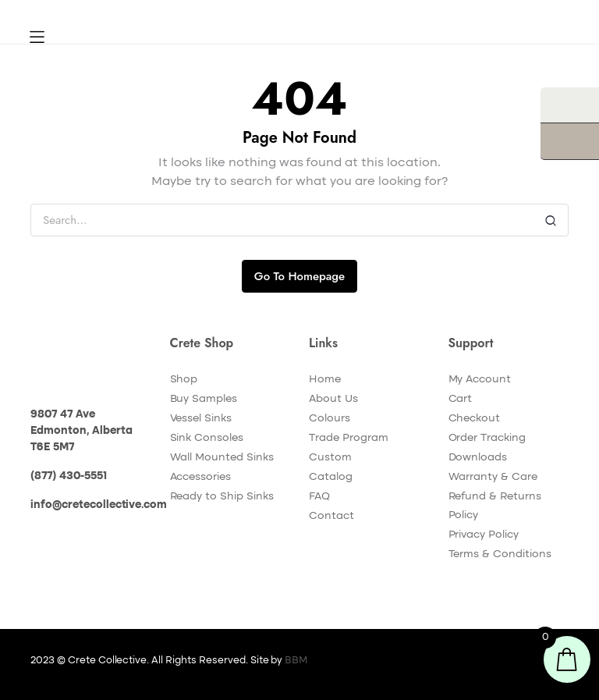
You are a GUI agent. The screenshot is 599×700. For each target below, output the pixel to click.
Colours (330, 418)
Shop (184, 379)
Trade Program (349, 438)
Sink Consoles (207, 438)
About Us (333, 399)
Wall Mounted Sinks (222, 457)
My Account (480, 379)
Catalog (331, 477)
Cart (461, 399)
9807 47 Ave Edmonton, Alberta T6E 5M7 (82, 431)
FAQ (319, 496)
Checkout (475, 418)
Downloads (478, 457)
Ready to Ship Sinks (222, 496)
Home (325, 379)
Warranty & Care (493, 477)
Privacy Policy (484, 535)
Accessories (201, 477)
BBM (296, 661)
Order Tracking (487, 438)
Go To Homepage (299, 276)
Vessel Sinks (201, 418)
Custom (330, 457)
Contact (331, 516)
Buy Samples (204, 399)
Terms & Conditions (500, 554)
